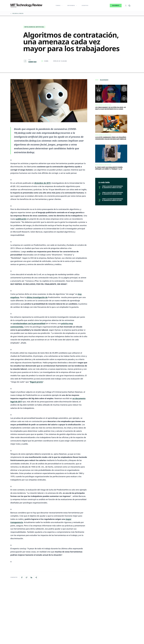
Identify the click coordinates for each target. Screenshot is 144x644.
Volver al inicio (17, 13)
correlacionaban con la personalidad (29, 323)
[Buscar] (129, 6)
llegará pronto (36, 382)
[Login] (126, 6)
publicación (21, 219)
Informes (72, 5)
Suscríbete (116, 5)
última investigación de (37, 297)
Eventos (85, 5)
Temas (59, 5)
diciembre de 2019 (42, 183)
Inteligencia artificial (34, 27)
